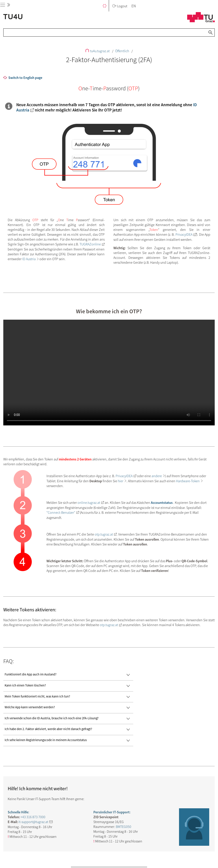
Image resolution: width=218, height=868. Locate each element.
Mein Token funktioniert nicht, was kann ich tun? (68, 697)
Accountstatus (162, 503)
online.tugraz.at (89, 503)
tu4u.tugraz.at (98, 51)
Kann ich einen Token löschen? (68, 686)
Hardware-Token (188, 481)
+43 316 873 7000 (33, 817)
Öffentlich (122, 51)
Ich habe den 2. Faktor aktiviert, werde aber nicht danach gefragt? (68, 730)
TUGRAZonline (90, 244)
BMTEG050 (124, 827)
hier (121, 481)
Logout (120, 6)
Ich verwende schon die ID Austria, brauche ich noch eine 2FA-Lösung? (68, 719)
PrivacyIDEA (184, 234)
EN (134, 6)
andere (157, 476)
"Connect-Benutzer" (61, 512)
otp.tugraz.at (104, 534)
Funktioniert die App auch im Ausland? (68, 675)
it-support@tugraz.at (33, 822)
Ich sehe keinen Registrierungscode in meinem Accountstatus (68, 741)
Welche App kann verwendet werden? (68, 708)
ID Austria (29, 259)
